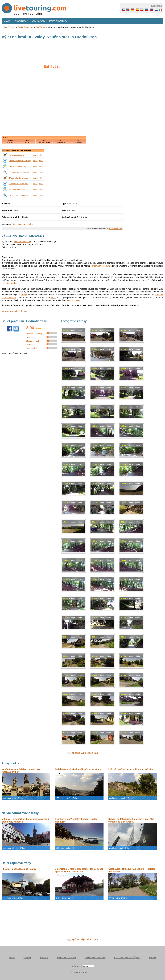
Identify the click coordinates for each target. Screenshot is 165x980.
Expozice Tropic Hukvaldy (18, 184)
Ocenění (27, 958)
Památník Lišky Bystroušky (19, 172)
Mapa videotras (58, 21)
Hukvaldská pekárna (16, 155)
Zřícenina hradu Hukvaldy (18, 178)
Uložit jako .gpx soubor (23, 224)
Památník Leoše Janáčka (18, 189)
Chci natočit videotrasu (95, 958)
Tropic (24, 295)
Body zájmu (39, 21)
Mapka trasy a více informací (15, 311)
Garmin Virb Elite (115, 229)
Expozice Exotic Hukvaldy (18, 195)
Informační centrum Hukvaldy (20, 161)
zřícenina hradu (9, 283)
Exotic (53, 298)
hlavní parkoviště (22, 242)
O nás (12, 958)
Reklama (44, 958)
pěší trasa (40, 27)
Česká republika (25, 27)
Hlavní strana (9, 27)
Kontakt (152, 958)
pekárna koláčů (74, 300)
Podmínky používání (66, 958)
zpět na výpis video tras (85, 753)
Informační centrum (101, 266)
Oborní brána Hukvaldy (18, 167)
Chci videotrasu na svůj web (127, 958)
